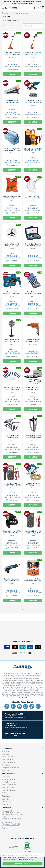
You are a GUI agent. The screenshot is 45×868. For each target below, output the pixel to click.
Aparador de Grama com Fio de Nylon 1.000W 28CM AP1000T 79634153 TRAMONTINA (12, 55)
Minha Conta (6, 765)
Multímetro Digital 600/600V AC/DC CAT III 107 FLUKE (12, 485)
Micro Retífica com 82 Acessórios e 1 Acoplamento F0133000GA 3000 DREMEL (12, 438)
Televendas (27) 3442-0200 (11, 818)
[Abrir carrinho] (42, 8)
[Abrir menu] (3, 8)
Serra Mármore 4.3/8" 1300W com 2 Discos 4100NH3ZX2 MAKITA (33, 485)
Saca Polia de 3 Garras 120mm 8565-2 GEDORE (33, 436)
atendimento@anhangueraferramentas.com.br (16, 727)
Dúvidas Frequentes (8, 782)
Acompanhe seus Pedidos (10, 768)
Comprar (12, 74)
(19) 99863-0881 (11, 735)
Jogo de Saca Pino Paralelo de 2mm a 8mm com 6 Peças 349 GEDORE (33, 294)
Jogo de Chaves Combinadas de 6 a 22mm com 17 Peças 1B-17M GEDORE (33, 199)
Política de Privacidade (9, 790)
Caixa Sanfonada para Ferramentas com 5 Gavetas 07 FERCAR (12, 150)
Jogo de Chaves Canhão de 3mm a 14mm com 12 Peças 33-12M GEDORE (12, 389)
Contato (4, 793)
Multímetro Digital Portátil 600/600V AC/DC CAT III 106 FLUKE (33, 533)
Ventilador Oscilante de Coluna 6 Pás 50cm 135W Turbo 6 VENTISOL (12, 341)
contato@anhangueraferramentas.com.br (15, 718)
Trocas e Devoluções (9, 785)
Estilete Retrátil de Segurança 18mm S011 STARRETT (12, 102)
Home (6, 13)
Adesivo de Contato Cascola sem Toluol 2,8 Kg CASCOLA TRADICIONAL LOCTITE (33, 582)
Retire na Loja (6, 802)
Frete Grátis (5, 799)
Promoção (15, 13)
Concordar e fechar (22, 864)
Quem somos (6, 751)
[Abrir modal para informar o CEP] (34, 8)
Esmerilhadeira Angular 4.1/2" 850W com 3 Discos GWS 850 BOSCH (33, 102)
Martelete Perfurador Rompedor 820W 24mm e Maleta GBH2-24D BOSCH (12, 294)
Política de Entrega (8, 787)
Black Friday (25, 13)
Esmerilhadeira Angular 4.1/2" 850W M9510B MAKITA (12, 581)
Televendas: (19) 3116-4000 (11, 813)
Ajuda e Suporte (22, 773)
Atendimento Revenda (9, 762)
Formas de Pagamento (9, 779)
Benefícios (22, 796)
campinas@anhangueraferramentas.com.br (12, 814)
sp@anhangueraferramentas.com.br (10, 826)
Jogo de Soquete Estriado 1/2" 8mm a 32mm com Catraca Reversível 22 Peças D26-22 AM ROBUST (12, 199)
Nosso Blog (5, 770)
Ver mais (24, 697)
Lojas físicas (6, 754)
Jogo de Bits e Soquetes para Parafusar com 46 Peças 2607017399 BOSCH (33, 246)
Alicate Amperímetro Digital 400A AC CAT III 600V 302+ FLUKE (33, 150)
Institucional (22, 748)
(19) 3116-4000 (10, 716)
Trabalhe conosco (8, 757)
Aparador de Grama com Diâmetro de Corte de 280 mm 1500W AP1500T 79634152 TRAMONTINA (33, 55)
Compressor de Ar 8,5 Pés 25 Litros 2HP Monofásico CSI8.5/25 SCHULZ (12, 533)
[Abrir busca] (38, 8)
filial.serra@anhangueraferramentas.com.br (12, 820)
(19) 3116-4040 (10, 726)
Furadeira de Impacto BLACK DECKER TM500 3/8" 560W (33, 341)
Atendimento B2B (7, 759)
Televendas (22, 808)
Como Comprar (7, 777)
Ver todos (5, 828)
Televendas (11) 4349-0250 (11, 824)
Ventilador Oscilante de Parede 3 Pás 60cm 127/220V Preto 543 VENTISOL (12, 247)
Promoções (5, 804)
